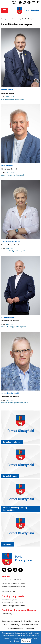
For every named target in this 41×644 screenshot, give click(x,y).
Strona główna (5, 19)
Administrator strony (15, 628)
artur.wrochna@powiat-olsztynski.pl (12, 175)
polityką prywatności (15, 636)
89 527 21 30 (12, 583)
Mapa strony (14, 2)
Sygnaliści (27, 621)
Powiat (32, 10)
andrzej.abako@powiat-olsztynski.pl (13, 99)
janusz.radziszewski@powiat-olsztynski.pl (14, 403)
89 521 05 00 (10, 97)
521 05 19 (21, 583)
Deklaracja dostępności (30, 625)
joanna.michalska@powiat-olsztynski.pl (14, 251)
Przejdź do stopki (21, 0)
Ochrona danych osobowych (12, 621)
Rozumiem (26, 641)
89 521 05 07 (10, 249)
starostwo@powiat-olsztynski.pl (14, 587)
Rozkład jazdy (7, 614)
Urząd (14, 19)
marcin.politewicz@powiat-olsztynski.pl (14, 327)
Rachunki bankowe (9, 591)
